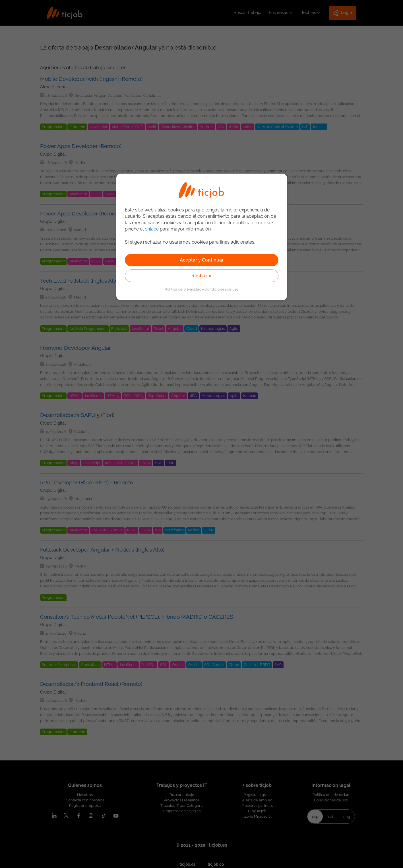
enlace (152, 229)
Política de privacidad (183, 289)
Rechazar (202, 276)
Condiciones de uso (222, 289)
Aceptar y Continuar (202, 260)
